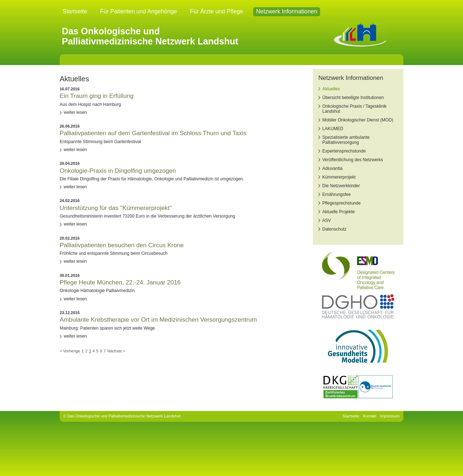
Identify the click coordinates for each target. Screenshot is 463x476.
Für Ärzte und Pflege (216, 11)
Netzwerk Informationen (287, 11)
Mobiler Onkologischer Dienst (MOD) (358, 120)
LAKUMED (333, 129)
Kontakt (369, 416)
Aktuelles (331, 89)
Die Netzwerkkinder (341, 186)
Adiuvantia (332, 168)
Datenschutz (334, 229)
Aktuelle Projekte (339, 212)
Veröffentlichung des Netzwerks (353, 160)
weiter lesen (75, 112)
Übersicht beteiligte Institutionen (353, 98)
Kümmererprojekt (339, 177)
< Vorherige (70, 351)
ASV (327, 220)
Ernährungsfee (337, 194)
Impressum (390, 416)
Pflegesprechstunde (341, 203)
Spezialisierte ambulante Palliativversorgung (346, 140)
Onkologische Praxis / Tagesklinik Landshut (354, 109)
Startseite (75, 11)
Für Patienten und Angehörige (139, 11)
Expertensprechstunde (344, 151)
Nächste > (116, 351)
